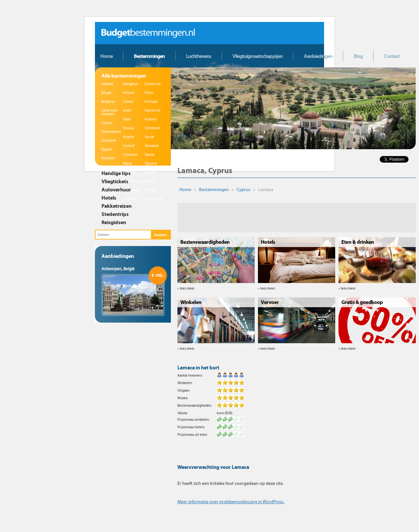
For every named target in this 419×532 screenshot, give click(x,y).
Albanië (107, 84)
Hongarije (131, 84)
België (106, 93)
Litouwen (130, 155)
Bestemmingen (149, 56)
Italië (127, 119)
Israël (127, 110)
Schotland (152, 128)
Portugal (151, 102)
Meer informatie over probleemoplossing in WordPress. (231, 502)
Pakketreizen (117, 206)
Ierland (128, 93)
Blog (358, 56)
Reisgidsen (114, 222)
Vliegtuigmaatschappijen (257, 56)
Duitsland (109, 141)
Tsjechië (151, 163)
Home (106, 56)
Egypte (107, 149)
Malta (127, 163)
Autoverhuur (116, 189)
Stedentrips (115, 214)
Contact (392, 56)
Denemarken (111, 132)
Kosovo (128, 128)
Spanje (150, 155)
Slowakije (152, 146)
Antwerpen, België (118, 269)
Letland (129, 146)
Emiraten (108, 158)
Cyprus (107, 123)
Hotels (109, 198)
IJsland (128, 102)
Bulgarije (108, 102)
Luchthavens (199, 56)
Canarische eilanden (110, 112)
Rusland (151, 119)
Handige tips (116, 173)
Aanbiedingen (318, 56)
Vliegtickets (115, 181)
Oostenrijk (153, 84)
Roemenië (153, 110)
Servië (149, 137)
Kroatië (129, 137)
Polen (149, 93)
